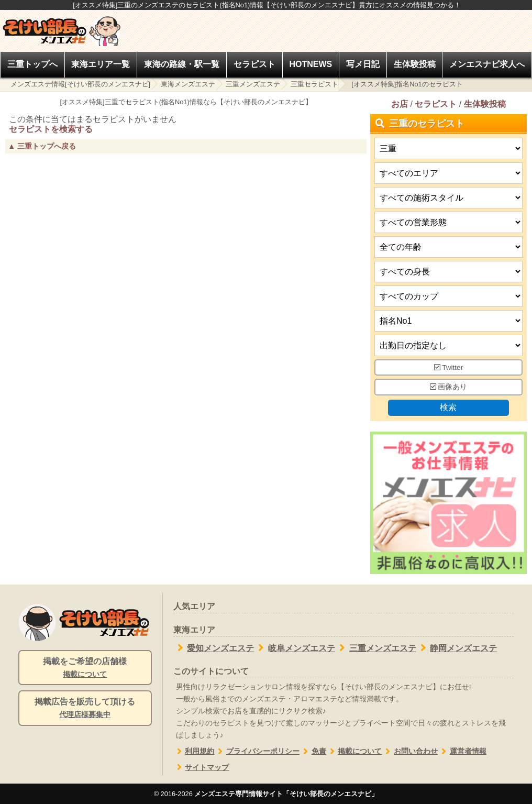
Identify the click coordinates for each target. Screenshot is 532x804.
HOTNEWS (311, 64)
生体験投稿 (415, 64)
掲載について (354, 751)
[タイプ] (448, 321)
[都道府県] (448, 148)
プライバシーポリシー (257, 751)
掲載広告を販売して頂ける (85, 709)
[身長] (448, 272)
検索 (449, 407)
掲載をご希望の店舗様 (85, 668)
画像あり (449, 387)
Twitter (449, 367)
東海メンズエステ (188, 84)
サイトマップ (201, 768)
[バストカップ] (448, 296)
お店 (400, 104)
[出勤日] (448, 345)
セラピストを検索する (51, 129)
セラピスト (254, 64)
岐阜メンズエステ (295, 648)
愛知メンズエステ (214, 648)
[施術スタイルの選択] (448, 198)
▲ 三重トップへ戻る (42, 146)
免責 (313, 751)
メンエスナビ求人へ (487, 64)
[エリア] (448, 173)
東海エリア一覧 (101, 64)
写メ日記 (363, 64)
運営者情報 (462, 751)
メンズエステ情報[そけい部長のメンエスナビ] (80, 84)
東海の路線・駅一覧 (182, 64)
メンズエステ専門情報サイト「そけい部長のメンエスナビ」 (286, 794)
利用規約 (194, 751)
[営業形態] (448, 222)
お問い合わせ (410, 751)
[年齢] (448, 247)
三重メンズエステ (253, 84)
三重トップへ (32, 64)
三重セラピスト (314, 84)
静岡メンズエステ (457, 648)
